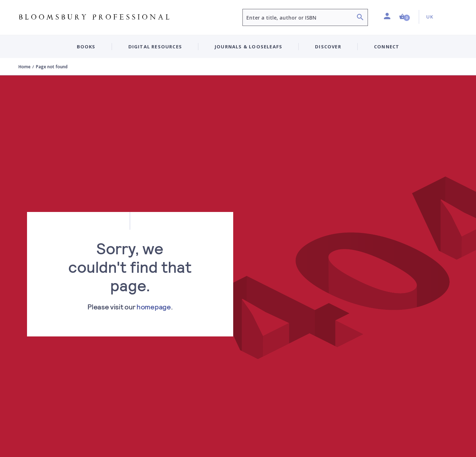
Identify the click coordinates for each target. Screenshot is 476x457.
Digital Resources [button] (155, 47)
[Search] (360, 18)
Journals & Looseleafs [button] (248, 47)
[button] (405, 17)
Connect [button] (387, 47)
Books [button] (86, 47)
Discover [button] (328, 47)
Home (25, 67)
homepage (154, 307)
